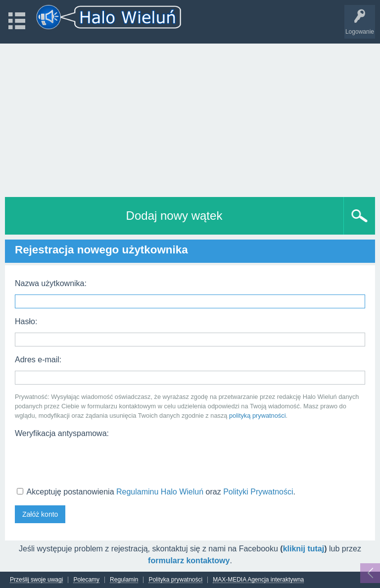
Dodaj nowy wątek (174, 216)
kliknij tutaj (304, 549)
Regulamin (124, 580)
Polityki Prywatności (258, 492)
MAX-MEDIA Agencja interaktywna (258, 580)
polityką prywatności (258, 416)
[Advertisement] (190, 118)
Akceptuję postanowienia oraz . (156, 492)
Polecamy (86, 580)
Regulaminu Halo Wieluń (160, 492)
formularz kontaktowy (189, 561)
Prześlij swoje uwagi (36, 580)
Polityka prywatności (175, 580)
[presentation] (90, 461)
